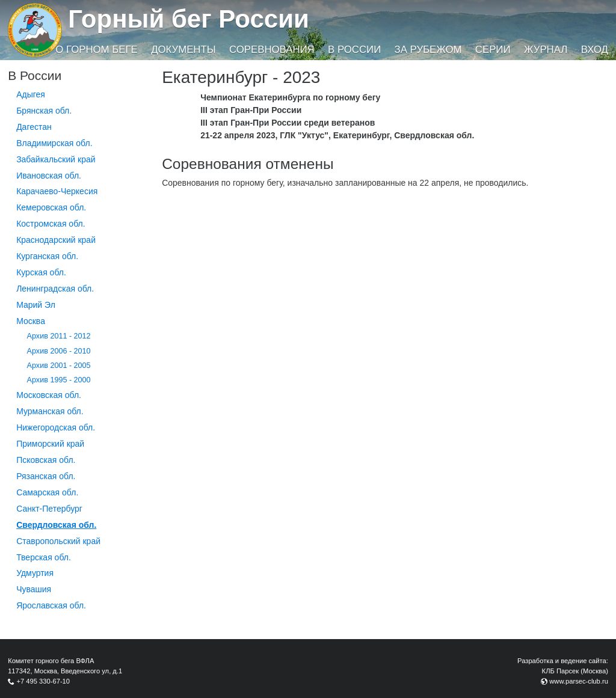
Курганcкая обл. (47, 256)
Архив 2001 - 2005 (59, 366)
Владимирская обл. (54, 143)
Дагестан (34, 127)
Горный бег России (189, 19)
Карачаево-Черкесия (57, 191)
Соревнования (272, 50)
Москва (31, 321)
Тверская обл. (44, 557)
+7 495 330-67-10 (43, 681)
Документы (183, 50)
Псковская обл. (46, 460)
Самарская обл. (47, 492)
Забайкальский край (56, 159)
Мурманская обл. (50, 411)
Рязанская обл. (46, 476)
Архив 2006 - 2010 (59, 351)
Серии (493, 50)
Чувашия (34, 589)
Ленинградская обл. (55, 289)
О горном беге (96, 50)
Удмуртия (35, 573)
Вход (595, 50)
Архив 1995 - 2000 (59, 380)
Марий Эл (36, 305)
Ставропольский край (58, 541)
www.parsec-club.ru (579, 681)
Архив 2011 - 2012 (59, 336)
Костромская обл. (51, 224)
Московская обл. (49, 395)
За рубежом (428, 50)
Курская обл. (41, 272)
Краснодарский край (56, 240)
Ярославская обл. (51, 605)
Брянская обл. (44, 111)
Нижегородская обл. (56, 427)
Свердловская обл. (56, 525)
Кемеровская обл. (51, 207)
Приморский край (50, 444)
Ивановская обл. (49, 176)
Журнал (546, 50)
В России (354, 50)
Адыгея (31, 94)
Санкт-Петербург (49, 509)
